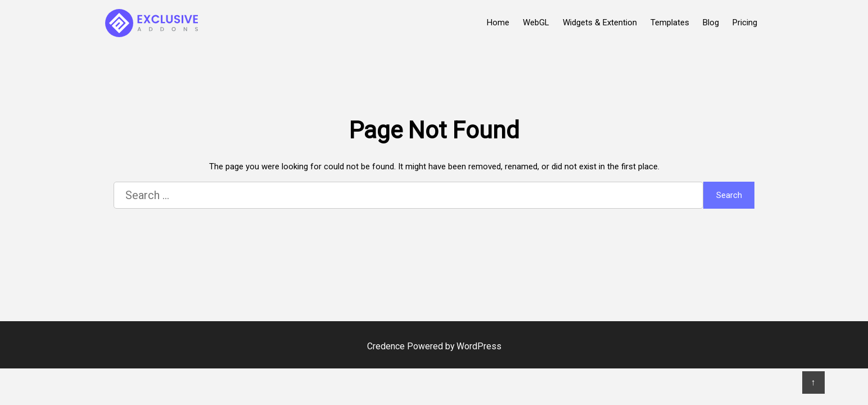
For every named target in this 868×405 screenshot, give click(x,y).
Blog (711, 22)
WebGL (536, 22)
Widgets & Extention (600, 22)
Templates (670, 22)
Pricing (745, 22)
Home (498, 22)
